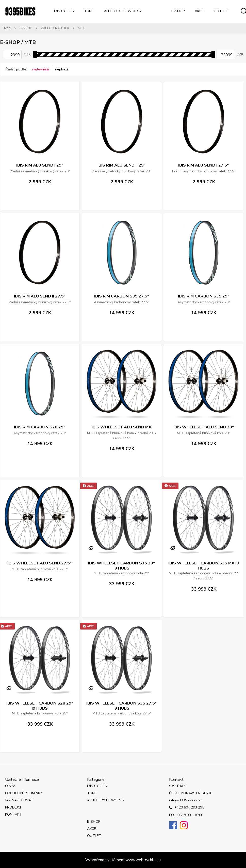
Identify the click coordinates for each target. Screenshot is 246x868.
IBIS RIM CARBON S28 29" (40, 427)
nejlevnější (41, 69)
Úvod (7, 28)
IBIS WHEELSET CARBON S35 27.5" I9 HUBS (121, 706)
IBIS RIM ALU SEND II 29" (121, 165)
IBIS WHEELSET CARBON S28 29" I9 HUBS (40, 706)
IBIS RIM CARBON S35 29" (204, 296)
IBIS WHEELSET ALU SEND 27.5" (40, 563)
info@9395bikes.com (186, 800)
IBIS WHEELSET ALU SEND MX (121, 427)
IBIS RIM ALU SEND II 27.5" (40, 296)
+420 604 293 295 (187, 808)
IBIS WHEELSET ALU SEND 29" (204, 427)
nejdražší (62, 69)
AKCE (199, 11)
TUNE (89, 11)
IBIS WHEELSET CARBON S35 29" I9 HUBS (121, 566)
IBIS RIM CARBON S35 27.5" (122, 296)
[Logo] (20, 11)
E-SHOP (178, 11)
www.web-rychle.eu (143, 860)
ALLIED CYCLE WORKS (122, 11)
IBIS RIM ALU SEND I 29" (40, 165)
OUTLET (221, 11)
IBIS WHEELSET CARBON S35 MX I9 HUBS (204, 566)
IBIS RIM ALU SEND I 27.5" (203, 165)
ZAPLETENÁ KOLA (55, 28)
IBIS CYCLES (64, 11)
